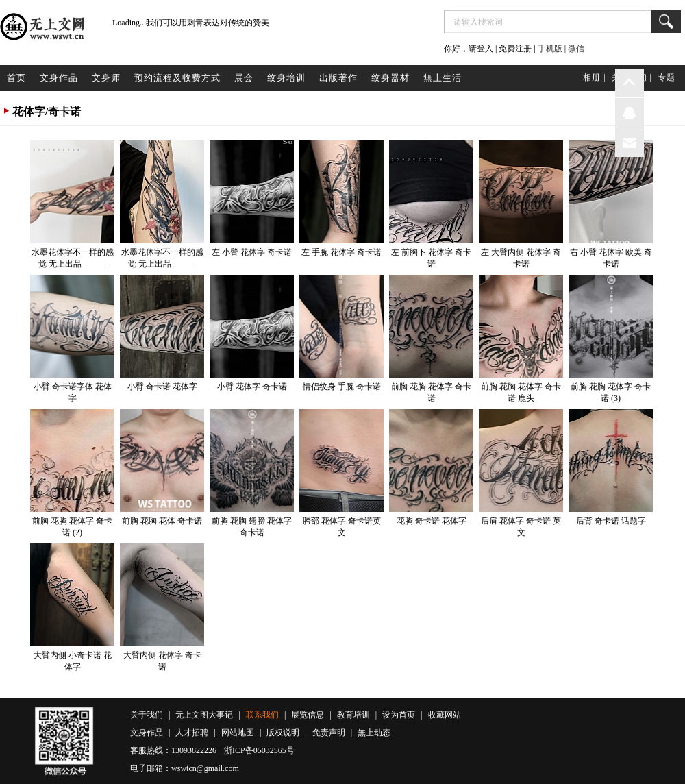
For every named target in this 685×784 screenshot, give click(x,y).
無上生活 (443, 78)
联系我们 (262, 715)
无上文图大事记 (204, 715)
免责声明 (329, 733)
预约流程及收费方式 (177, 78)
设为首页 (399, 715)
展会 (244, 78)
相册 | (594, 77)
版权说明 (283, 733)
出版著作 (338, 78)
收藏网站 (445, 715)
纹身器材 (390, 78)
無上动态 (374, 733)
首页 (16, 78)
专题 (667, 77)
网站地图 (238, 733)
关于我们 (147, 715)
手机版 (550, 49)
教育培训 (353, 715)
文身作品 (59, 78)
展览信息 (308, 715)
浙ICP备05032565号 (259, 750)
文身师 (106, 78)
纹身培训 (286, 78)
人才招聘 (192, 733)
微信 (576, 49)
